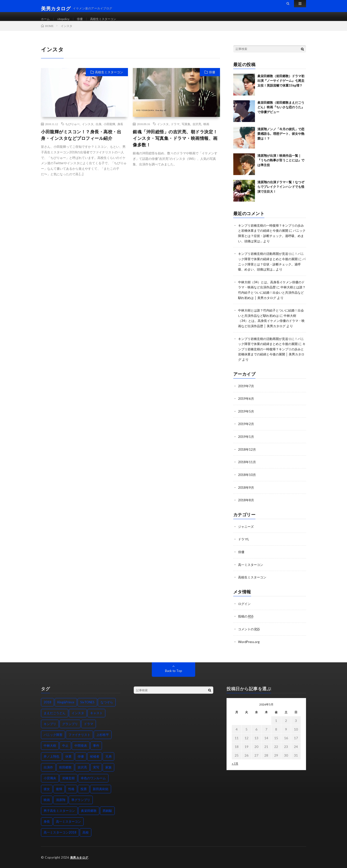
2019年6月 (246, 401)
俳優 (84, 19)
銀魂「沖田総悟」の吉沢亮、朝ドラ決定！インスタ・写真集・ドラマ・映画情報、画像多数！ (175, 144)
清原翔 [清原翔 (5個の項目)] (61, 800)
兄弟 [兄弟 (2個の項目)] (108, 756)
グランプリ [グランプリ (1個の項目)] (70, 724)
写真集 (186, 129)
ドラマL (244, 540)
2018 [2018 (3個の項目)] (47, 702)
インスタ (88, 129)
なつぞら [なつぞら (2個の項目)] (107, 702)
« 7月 (235, 763)
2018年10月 (247, 476)
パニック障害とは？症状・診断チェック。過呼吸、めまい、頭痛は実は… (272, 241)
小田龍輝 (109, 129)
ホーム (46, 19)
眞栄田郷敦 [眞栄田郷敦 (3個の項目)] (89, 810)
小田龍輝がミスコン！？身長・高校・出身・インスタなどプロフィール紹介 (81, 140)
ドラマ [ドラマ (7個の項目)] (89, 724)
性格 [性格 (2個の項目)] (71, 789)
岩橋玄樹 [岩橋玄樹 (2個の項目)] (68, 778)
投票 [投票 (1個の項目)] (84, 789)
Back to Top (174, 670)
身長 (120, 129)
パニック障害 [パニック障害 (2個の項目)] (53, 734)
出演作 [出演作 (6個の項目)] (48, 767)
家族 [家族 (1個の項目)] (108, 767)
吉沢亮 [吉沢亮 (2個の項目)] (82, 767)
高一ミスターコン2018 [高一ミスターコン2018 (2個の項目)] (60, 832)
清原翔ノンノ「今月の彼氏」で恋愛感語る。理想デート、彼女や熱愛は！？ (281, 139)
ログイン (245, 604)
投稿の (247, 616)
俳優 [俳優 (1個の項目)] (81, 756)
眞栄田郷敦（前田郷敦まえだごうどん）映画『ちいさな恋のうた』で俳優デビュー (281, 113)
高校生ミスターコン (110, 19)
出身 (99, 129)
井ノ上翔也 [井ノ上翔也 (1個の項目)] (51, 756)
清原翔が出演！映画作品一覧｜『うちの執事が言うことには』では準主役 (281, 166)
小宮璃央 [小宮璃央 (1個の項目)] (50, 778)
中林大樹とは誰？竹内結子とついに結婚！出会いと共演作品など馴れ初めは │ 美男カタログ (272, 296)
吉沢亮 (197, 129)
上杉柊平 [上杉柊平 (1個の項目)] (103, 734)
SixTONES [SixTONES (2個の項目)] (87, 702)
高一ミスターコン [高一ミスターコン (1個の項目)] (68, 821)
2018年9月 (246, 489)
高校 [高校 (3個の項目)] (86, 832)
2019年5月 (246, 413)
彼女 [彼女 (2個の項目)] (47, 789)
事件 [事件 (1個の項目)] (96, 745)
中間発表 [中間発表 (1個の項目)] (81, 745)
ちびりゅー (73, 129)
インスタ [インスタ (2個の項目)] (78, 713)
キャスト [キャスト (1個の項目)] (96, 713)
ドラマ (175, 129)
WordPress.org (250, 641)
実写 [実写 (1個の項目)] (96, 767)
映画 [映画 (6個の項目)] (47, 800)
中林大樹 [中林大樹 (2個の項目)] (50, 745)
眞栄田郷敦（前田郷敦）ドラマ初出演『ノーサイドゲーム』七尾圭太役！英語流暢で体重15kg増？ (281, 86)
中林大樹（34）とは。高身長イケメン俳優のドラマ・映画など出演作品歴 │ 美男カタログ (272, 324)
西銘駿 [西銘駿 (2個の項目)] (107, 810)
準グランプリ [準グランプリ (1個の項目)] (81, 800)
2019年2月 (246, 426)
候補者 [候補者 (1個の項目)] (95, 756)
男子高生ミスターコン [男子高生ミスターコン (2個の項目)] (59, 810)
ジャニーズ (247, 527)
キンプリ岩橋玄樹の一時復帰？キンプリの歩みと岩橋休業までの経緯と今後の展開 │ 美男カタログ (272, 357)
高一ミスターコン (252, 565)
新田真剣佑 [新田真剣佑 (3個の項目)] (101, 789)
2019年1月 (246, 438)
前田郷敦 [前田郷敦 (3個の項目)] (65, 767)
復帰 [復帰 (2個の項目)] (59, 789)
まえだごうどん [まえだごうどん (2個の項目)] (55, 713)
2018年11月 (247, 464)
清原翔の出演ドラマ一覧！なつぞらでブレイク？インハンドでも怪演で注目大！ (281, 192)
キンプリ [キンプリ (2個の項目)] (50, 724)
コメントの (250, 629)
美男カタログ (80, 857)
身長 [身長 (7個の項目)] (47, 821)
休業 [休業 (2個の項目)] (68, 756)
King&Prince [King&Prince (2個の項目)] (66, 702)
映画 (206, 129)
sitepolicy (66, 19)
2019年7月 (246, 388)
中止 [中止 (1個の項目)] (65, 745)
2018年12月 (247, 451)
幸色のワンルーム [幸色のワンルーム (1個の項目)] (93, 778)
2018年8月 (246, 501)
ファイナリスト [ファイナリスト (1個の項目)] (79, 734)
